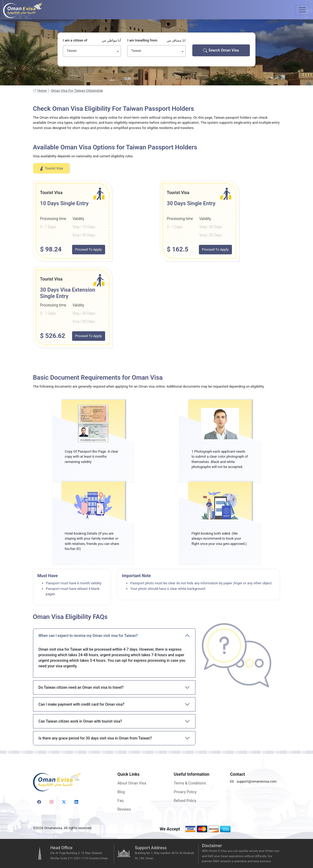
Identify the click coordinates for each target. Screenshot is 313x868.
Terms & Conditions (190, 783)
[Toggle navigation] (302, 10)
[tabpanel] (157, 264)
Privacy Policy (185, 792)
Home (40, 91)
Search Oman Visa (221, 50)
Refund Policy (185, 801)
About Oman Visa (132, 783)
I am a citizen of (92, 40)
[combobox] (92, 51)
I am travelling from (156, 40)
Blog (121, 792)
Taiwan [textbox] (72, 51)
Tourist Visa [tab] (51, 168)
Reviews (124, 809)
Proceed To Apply (89, 249)
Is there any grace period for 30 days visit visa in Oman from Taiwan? (95, 738)
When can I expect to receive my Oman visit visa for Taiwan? (88, 636)
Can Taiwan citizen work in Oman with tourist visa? (80, 721)
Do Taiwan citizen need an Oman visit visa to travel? (81, 687)
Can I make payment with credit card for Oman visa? (81, 704)
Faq (120, 801)
